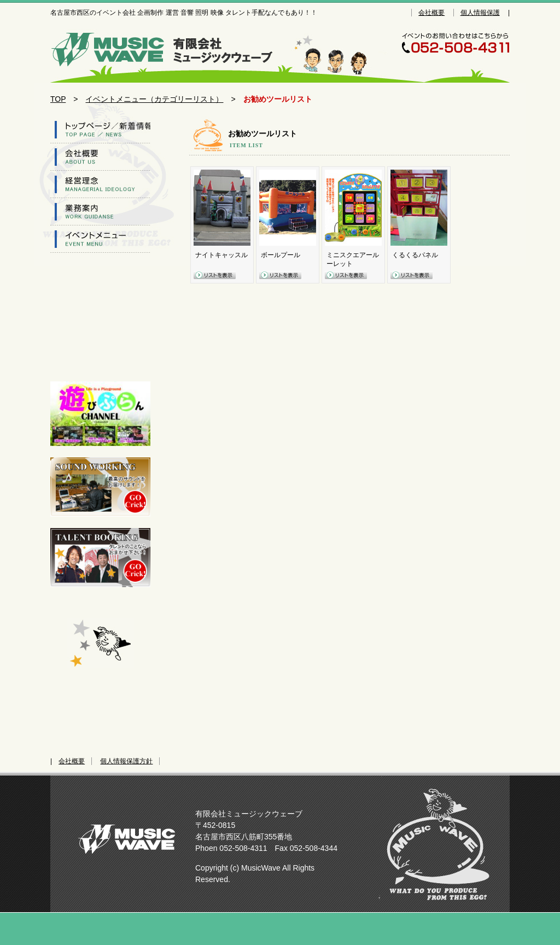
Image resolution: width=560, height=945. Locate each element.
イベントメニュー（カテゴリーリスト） (154, 99)
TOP (58, 99)
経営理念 (100, 184)
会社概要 (431, 13)
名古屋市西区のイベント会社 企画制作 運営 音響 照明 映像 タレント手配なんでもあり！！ (168, 48)
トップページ (100, 130)
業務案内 (100, 212)
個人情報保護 (480, 13)
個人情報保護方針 (126, 761)
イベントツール (100, 239)
